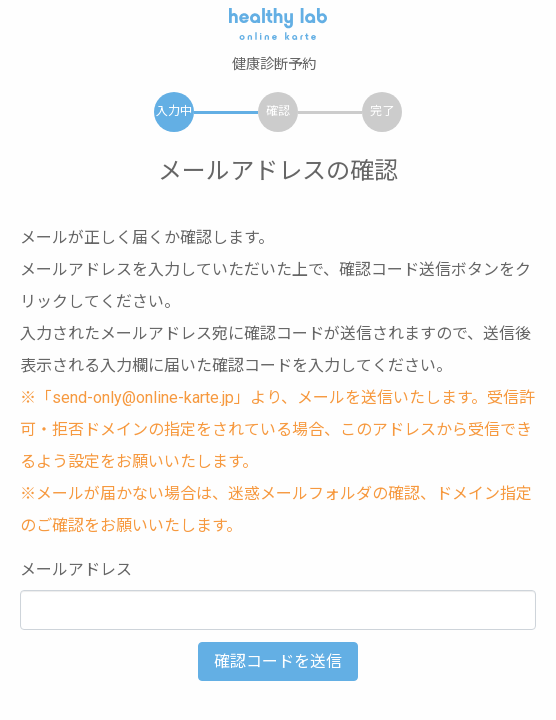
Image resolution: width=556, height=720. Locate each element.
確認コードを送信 (278, 661)
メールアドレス (76, 569)
